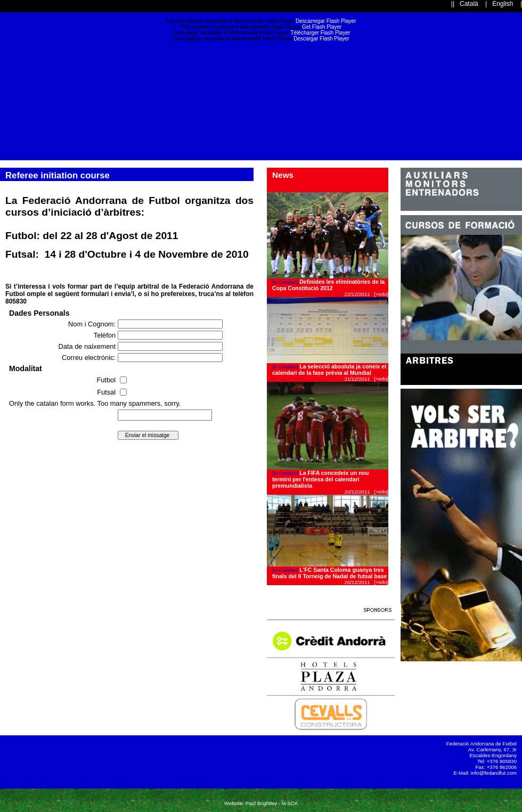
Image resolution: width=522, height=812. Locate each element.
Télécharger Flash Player (321, 33)
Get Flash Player (322, 27)
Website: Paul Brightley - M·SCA (261, 803)
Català (469, 4)
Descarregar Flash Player (326, 21)
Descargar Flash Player (321, 39)
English (503, 4)
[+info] (381, 294)
